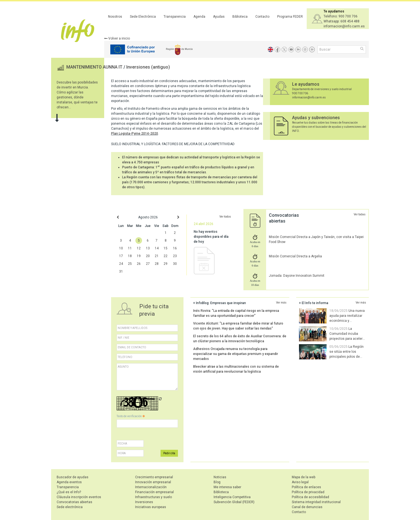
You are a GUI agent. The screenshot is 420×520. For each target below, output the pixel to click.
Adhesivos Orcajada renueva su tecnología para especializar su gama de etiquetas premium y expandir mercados (236, 354)
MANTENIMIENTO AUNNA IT (95, 67)
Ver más (281, 303)
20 (148, 256)
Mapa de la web (304, 477)
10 (121, 248)
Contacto (262, 17)
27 (148, 264)
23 (175, 256)
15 (166, 248)
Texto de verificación (131, 416)
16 (175, 248)
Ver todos (225, 217)
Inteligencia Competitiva (232, 497)
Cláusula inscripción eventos (79, 497)
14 (157, 248)
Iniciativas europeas (151, 507)
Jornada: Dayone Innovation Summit (297, 276)
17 (121, 256)
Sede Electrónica (143, 17)
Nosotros (115, 17)
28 (157, 264)
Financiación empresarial (154, 492)
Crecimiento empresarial (154, 477)
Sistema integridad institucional (316, 502)
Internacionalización (151, 487)
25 (130, 264)
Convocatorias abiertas (74, 502)
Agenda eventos (69, 482)
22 (166, 256)
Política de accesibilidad (310, 497)
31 (121, 271)
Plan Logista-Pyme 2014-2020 (135, 134)
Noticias (220, 477)
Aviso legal (300, 482)
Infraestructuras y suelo (153, 497)
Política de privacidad (308, 492)
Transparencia (175, 17)
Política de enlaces (306, 487)
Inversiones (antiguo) (148, 67)
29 (166, 264)
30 (175, 264)
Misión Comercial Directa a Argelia (295, 256)
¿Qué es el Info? (69, 492)
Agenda (199, 17)
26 (139, 264)
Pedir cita (169, 453)
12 (139, 248)
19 (139, 256)
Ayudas (219, 17)
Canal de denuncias (307, 507)
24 (121, 264)
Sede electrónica (70, 507)
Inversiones (144, 502)
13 (148, 248)
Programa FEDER (290, 17)
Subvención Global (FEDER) (234, 502)
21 (157, 256)
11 (130, 248)
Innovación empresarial (153, 482)
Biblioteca (240, 17)
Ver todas (360, 214)
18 (130, 256)
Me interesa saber (227, 487)
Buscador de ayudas (73, 477)
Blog (217, 482)
